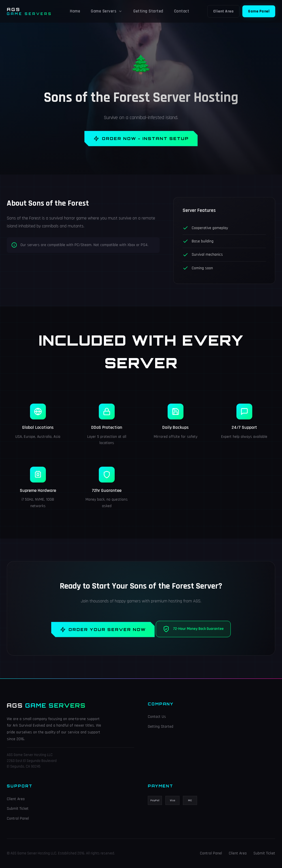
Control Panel (18, 819)
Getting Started (148, 11)
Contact (182, 11)
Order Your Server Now (103, 630)
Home (75, 11)
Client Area (224, 11)
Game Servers (107, 11)
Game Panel (259, 11)
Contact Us (157, 717)
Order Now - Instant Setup (141, 139)
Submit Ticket (18, 809)
